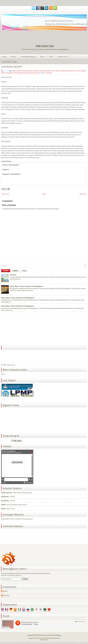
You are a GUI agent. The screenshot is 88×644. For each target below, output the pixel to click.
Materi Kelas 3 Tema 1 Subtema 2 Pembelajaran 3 (18, 298)
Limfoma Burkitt (80, 71)
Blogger (58, 635)
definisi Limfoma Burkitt (19, 71)
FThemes (37, 638)
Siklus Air (13, 275)
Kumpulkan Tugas (9, 62)
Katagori (15, 271)
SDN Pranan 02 (44, 640)
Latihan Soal (64, 56)
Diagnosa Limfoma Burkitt (42, 71)
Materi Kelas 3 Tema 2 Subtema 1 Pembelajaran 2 (27, 286)
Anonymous (5, 497)
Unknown (6, 596)
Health (73, 71)
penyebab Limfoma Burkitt (32, 73)
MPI (53, 56)
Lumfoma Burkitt (12, 67)
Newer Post (5, 194)
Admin (3, 505)
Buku (44, 56)
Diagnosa (30, 71)
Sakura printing (6, 493)
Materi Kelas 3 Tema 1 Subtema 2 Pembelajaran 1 (18, 306)
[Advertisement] (18, 329)
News (3, 73)
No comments (48, 73)
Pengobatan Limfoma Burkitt (14, 73)
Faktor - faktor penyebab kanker (60, 71)
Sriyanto (47, 638)
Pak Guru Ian (45, 46)
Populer (6, 271)
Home (4, 57)
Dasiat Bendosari (55, 638)
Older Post (83, 194)
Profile (15, 56)
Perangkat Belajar (30, 56)
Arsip (24, 271)
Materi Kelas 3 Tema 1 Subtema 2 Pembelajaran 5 (17, 518)
